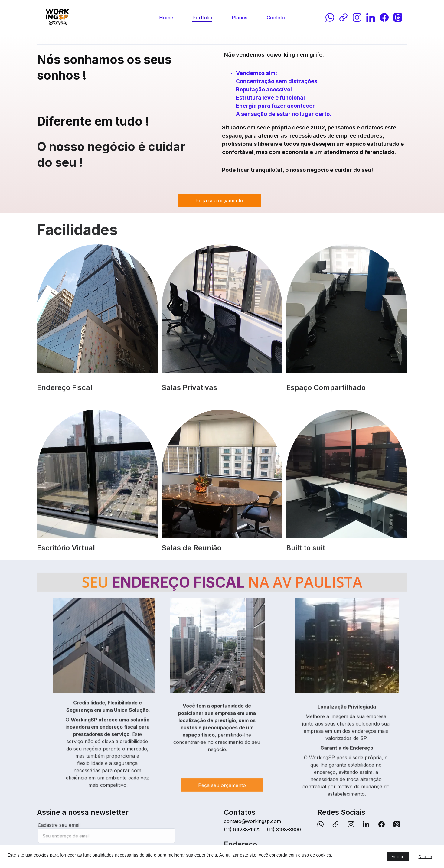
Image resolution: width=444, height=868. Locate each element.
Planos (240, 18)
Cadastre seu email (62, 826)
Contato (276, 18)
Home (166, 18)
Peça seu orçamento (219, 201)
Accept (398, 857)
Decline (425, 857)
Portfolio (202, 18)
